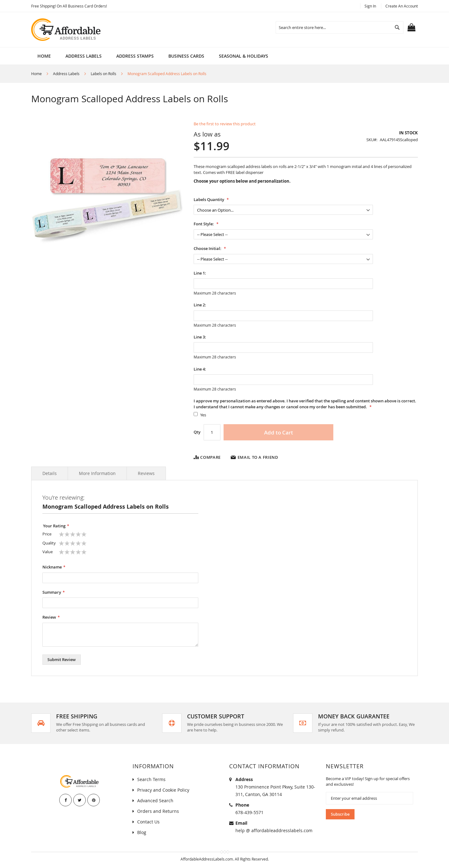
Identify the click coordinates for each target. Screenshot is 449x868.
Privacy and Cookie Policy (163, 790)
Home (44, 56)
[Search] (397, 27)
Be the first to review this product (225, 124)
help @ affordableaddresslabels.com (274, 830)
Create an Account (402, 6)
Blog (142, 832)
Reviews (146, 473)
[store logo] (66, 30)
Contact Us (148, 822)
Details (50, 473)
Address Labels (66, 74)
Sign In (370, 6)
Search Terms (151, 779)
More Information (97, 473)
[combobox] (340, 27)
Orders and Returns (158, 811)
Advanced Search (155, 801)
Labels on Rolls (104, 74)
